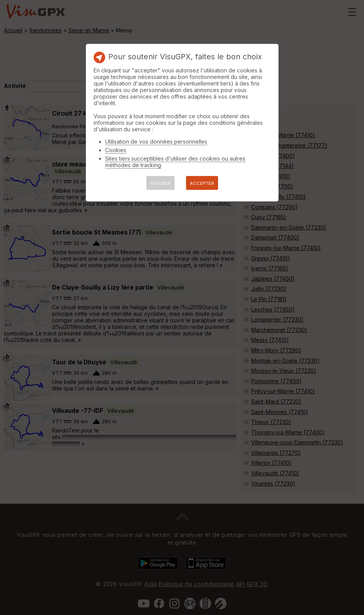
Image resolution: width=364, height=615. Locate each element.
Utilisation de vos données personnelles (156, 142)
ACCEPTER (202, 183)
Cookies (116, 150)
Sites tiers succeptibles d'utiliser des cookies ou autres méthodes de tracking (175, 162)
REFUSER (160, 183)
